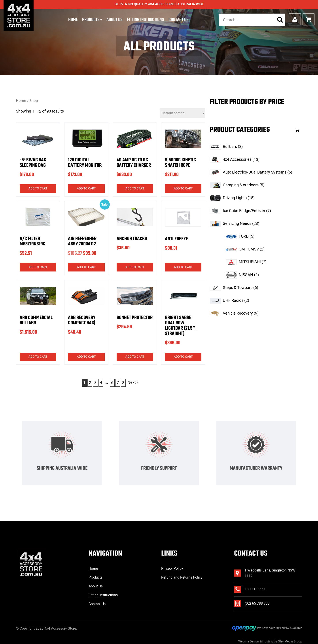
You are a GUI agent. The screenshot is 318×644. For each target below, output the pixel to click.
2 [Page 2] (90, 383)
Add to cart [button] (38, 188)
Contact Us (179, 20)
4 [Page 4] (101, 383)
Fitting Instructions (146, 20)
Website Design (249, 641)
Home (73, 20)
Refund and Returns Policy (182, 577)
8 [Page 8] (123, 383)
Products (91, 20)
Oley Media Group (290, 641)
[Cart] (297, 130)
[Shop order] (182, 113)
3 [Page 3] (95, 383)
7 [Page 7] (118, 383)
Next (133, 382)
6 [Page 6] (112, 383)
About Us (115, 20)
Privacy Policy (172, 569)
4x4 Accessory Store (60, 628)
